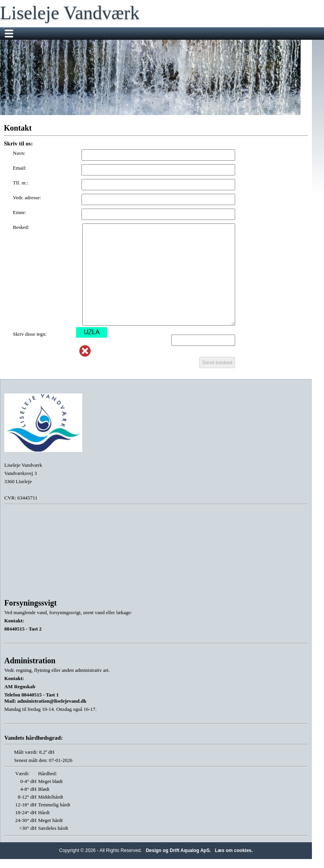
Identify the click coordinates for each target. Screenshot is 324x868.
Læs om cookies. (234, 850)
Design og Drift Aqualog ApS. (178, 850)
